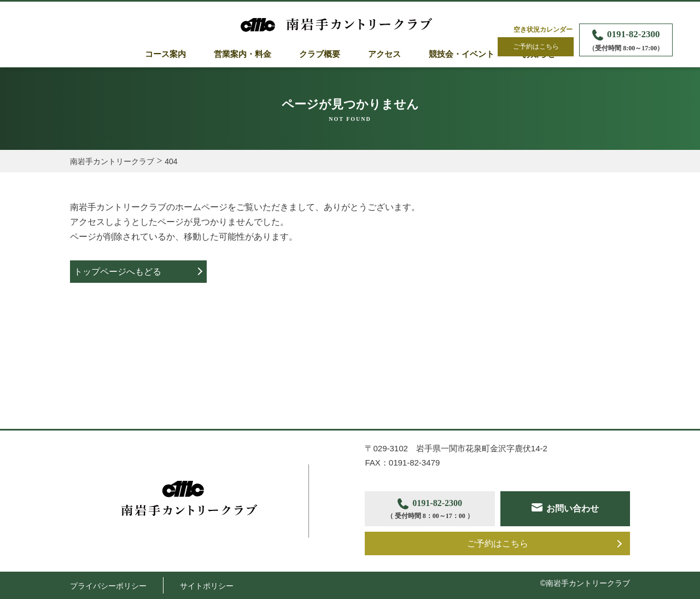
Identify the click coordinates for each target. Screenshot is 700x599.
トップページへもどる (118, 272)
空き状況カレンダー (543, 30)
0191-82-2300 (626, 41)
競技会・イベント (462, 54)
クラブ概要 (320, 54)
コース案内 (165, 54)
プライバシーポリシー (108, 586)
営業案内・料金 (243, 54)
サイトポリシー (207, 586)
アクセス (384, 54)
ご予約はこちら (536, 46)
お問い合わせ (573, 508)
